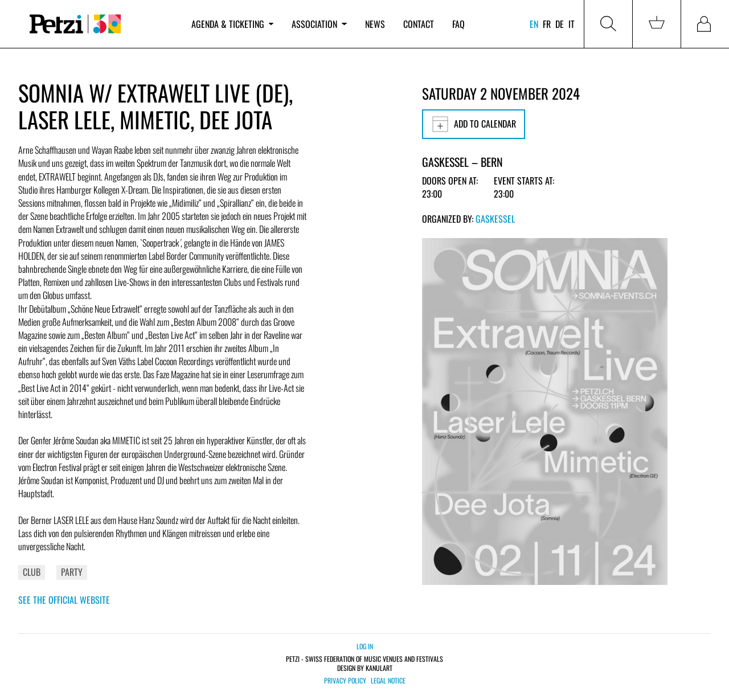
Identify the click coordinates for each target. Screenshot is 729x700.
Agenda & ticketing (232, 24)
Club (32, 572)
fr (547, 24)
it (572, 24)
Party (72, 572)
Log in (365, 646)
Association (319, 24)
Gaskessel (495, 219)
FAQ (458, 24)
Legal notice (388, 681)
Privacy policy (345, 681)
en (534, 24)
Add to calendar (474, 124)
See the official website (64, 600)
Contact (419, 24)
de (560, 24)
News (375, 24)
